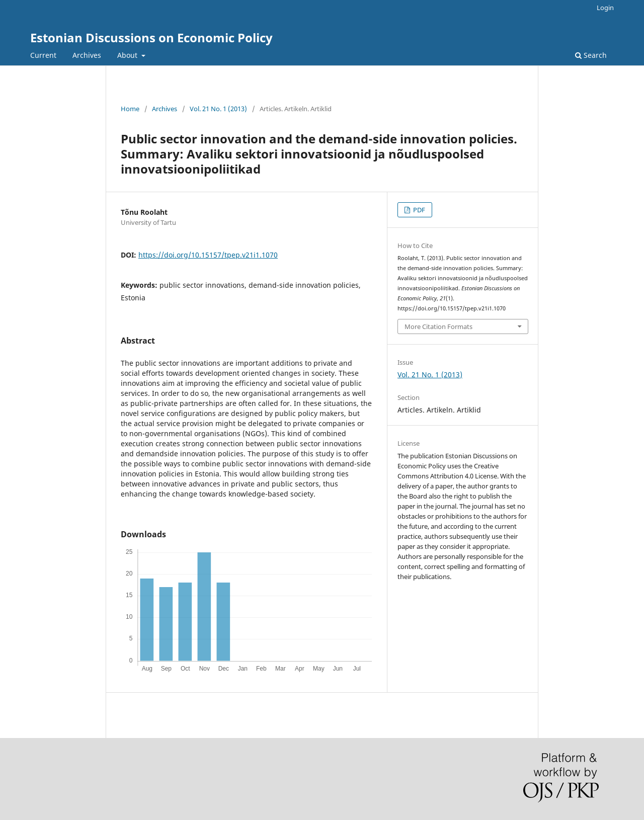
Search (591, 55)
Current (43, 55)
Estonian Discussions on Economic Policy (151, 37)
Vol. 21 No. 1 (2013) (218, 109)
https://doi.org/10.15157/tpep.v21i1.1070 (208, 255)
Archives (87, 55)
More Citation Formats (438, 326)
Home (130, 109)
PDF (418, 210)
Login (605, 8)
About (128, 55)
